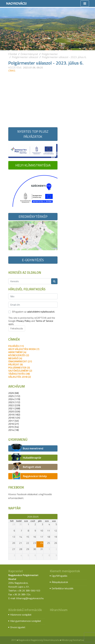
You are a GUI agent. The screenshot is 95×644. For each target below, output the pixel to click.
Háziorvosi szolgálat (21, 615)
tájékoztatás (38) (19, 374)
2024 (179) (14, 399)
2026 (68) (13, 393)
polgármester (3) (19, 368)
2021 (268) (14, 408)
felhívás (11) (16, 346)
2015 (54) (13, 427)
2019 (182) (14, 415)
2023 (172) (14, 402)
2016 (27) (13, 424)
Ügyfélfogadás (59, 576)
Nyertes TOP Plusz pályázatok (33, 134)
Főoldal (13, 54)
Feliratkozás (17, 328)
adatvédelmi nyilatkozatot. (41, 312)
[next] (56, 517)
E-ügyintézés (33, 260)
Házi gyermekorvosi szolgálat (26, 621)
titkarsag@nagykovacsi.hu (30, 598)
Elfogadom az (34, 312)
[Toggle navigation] (85, 4)
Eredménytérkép (33, 217)
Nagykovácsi (16, 3)
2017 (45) (13, 421)
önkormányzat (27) (20, 361)
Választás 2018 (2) (20, 377)
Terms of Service (44, 321)
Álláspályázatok (60, 582)
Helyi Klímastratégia (33, 165)
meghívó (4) (15, 358)
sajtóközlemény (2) (20, 371)
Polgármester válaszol (25, 57)
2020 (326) (14, 411)
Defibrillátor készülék (62, 588)
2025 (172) (14, 396)
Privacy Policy (23, 321)
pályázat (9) (15, 364)
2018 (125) (14, 418)
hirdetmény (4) (17, 352)
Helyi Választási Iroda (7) (24, 349)
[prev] (10, 517)
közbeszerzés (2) (19, 355)
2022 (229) (14, 405)
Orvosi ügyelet (18, 627)
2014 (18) (13, 430)
